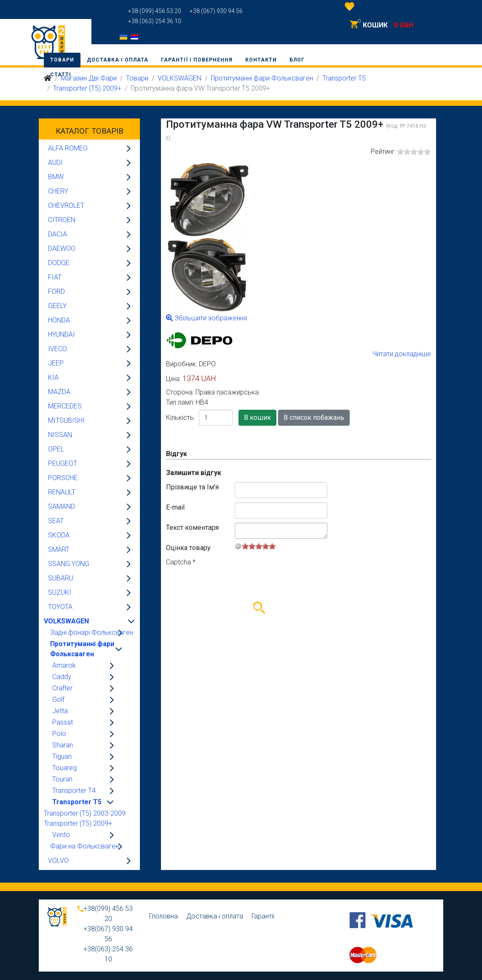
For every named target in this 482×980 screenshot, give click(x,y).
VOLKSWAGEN (66, 621)
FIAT (55, 277)
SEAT (56, 521)
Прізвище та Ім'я (192, 487)
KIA (53, 377)
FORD (56, 291)
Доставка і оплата (118, 60)
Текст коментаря (192, 528)
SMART (59, 549)
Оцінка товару (188, 548)
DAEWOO (62, 248)
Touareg (64, 768)
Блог (297, 60)
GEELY (57, 306)
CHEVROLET (66, 205)
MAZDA (59, 392)
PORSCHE (63, 478)
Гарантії (263, 916)
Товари (62, 60)
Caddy (62, 677)
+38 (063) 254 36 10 (155, 21)
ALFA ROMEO (68, 148)
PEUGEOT (63, 463)
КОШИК (375, 25)
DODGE (59, 263)
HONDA (59, 320)
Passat (63, 722)
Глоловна (163, 916)
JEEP (56, 363)
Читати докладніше (402, 354)
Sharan (63, 745)
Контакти (261, 60)
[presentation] (230, 584)
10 (272, 546)
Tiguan (62, 756)
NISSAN (60, 435)
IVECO (58, 349)
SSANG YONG (69, 564)
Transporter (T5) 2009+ (87, 88)
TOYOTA (60, 607)
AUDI (55, 162)
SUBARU (61, 578)
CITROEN (62, 220)
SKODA (59, 535)
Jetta (60, 711)
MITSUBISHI (66, 420)
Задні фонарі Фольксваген (92, 632)
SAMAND (62, 506)
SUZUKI (60, 592)
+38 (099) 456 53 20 (155, 11)
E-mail (175, 507)
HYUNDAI (62, 334)
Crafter (62, 688)
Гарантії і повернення (197, 60)
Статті (61, 75)
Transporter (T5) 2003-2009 (85, 813)
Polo (59, 734)
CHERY (58, 191)
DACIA (58, 234)
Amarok (64, 665)
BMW (56, 177)
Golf (58, 699)
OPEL (56, 449)
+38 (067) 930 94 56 (216, 11)
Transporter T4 (74, 791)
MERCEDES (65, 406)
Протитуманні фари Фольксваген (82, 649)
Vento (61, 835)
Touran (62, 779)
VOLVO (58, 861)
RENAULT (62, 492)
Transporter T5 (77, 802)
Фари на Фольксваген (84, 846)
